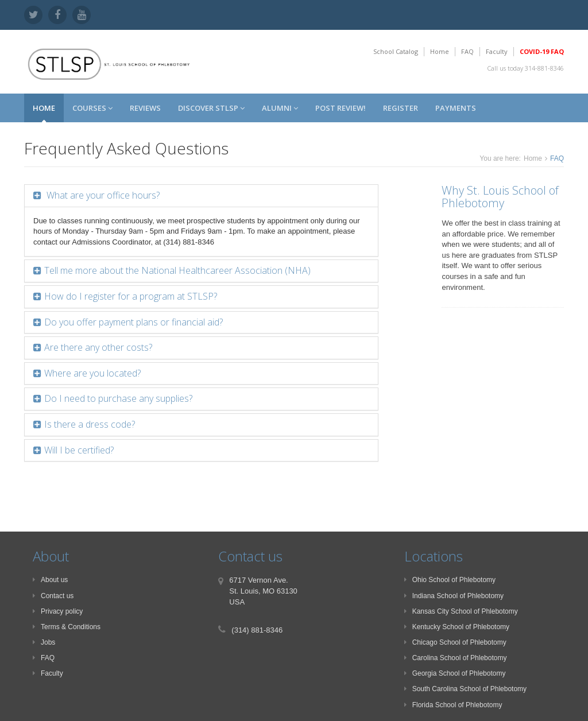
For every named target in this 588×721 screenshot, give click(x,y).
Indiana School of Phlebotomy (454, 596)
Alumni (280, 108)
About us (50, 580)
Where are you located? (92, 373)
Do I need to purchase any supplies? (118, 398)
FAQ (467, 51)
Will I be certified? (79, 450)
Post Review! (341, 108)
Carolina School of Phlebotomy (456, 658)
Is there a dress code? (90, 424)
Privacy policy (58, 611)
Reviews (145, 108)
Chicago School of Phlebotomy (455, 642)
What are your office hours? (102, 195)
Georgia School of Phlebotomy (455, 673)
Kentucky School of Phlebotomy (457, 627)
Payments (456, 108)
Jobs (44, 642)
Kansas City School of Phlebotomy (461, 611)
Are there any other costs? (98, 347)
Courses (92, 108)
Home (440, 51)
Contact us (53, 596)
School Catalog (396, 51)
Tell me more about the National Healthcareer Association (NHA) (177, 270)
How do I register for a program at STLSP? (131, 296)
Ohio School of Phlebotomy (450, 580)
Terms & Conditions (67, 627)
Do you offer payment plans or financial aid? (134, 322)
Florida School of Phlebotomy (453, 705)
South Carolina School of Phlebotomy (465, 689)
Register (401, 108)
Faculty (497, 51)
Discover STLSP (211, 108)
